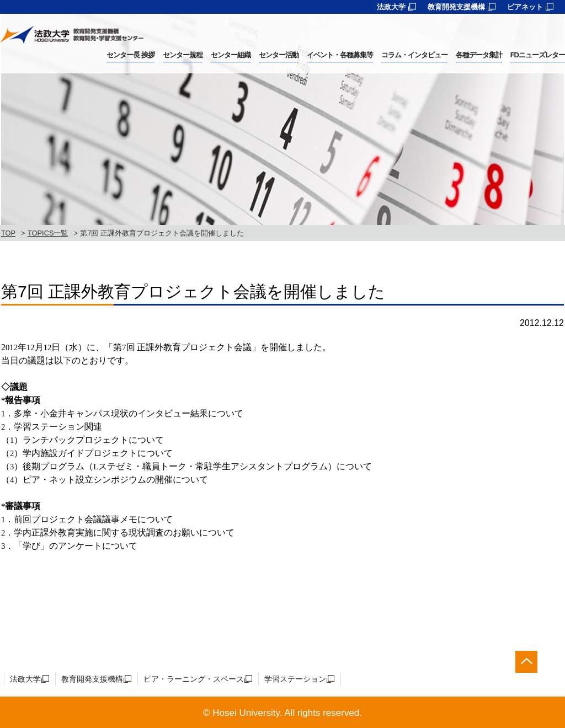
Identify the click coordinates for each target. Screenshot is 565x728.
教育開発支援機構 (456, 7)
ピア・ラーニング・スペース (194, 679)
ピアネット (525, 7)
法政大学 (391, 7)
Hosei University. (247, 713)
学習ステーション (295, 679)
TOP (8, 233)
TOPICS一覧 (48, 233)
